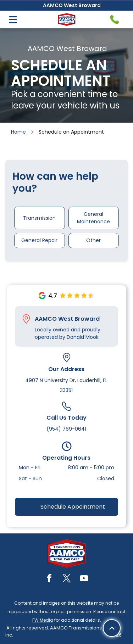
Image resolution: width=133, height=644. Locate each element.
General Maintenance (93, 218)
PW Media (43, 620)
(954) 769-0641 (66, 429)
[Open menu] (13, 20)
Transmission (39, 218)
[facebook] (49, 579)
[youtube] (84, 579)
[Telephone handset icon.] (115, 19)
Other (93, 240)
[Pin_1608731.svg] (26, 319)
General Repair (39, 240)
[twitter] (67, 579)
